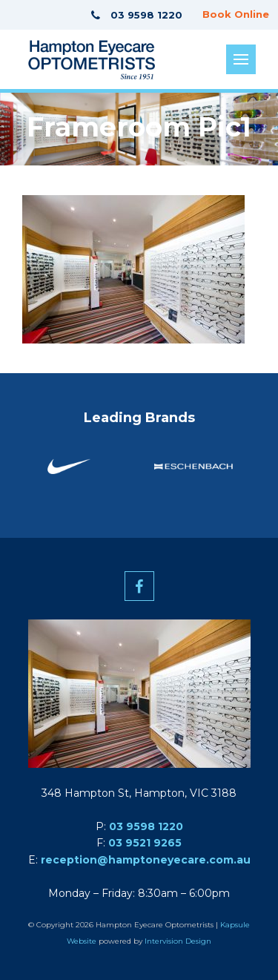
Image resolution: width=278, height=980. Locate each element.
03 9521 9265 (145, 843)
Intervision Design (178, 941)
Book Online (236, 14)
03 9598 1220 (146, 826)
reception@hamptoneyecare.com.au (146, 860)
